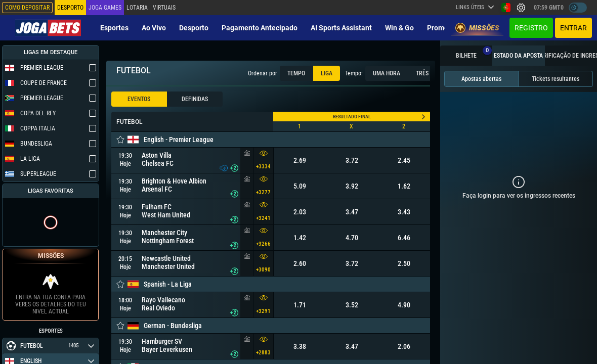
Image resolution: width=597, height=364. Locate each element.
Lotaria (137, 8)
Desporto (194, 28)
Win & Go (399, 28)
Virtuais (164, 8)
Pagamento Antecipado (260, 28)
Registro (531, 28)
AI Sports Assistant (341, 28)
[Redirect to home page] (48, 28)
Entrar (573, 28)
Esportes (114, 28)
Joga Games (105, 8)
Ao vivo (154, 28)
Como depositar (27, 8)
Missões (477, 28)
